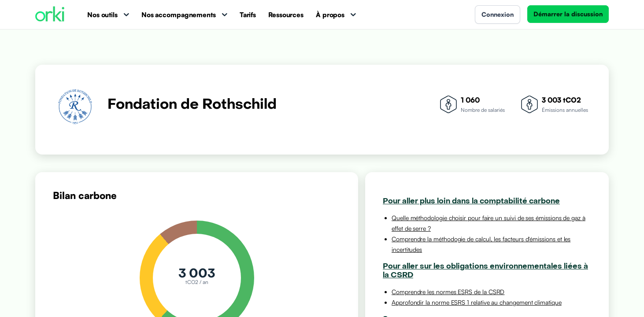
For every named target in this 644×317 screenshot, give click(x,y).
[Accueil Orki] (50, 15)
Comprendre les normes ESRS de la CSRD (448, 292)
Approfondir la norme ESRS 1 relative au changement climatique (477, 302)
